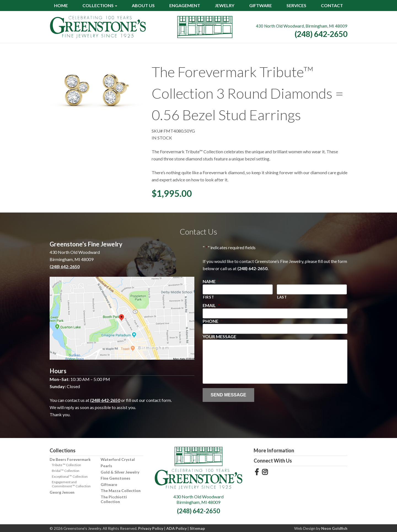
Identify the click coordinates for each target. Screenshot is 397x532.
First (208, 297)
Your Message (219, 336)
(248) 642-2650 (321, 34)
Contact (332, 5)
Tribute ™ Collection (66, 465)
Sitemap (197, 528)
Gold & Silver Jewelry (120, 472)
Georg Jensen (62, 492)
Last (282, 297)
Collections (98, 5)
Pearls (106, 466)
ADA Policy (176, 528)
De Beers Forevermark (70, 459)
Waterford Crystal (118, 459)
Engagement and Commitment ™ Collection (71, 484)
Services (296, 5)
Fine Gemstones (116, 478)
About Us (143, 5)
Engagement (185, 5)
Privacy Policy (151, 528)
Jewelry (225, 5)
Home (61, 5)
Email (211, 305)
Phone (213, 321)
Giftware (261, 5)
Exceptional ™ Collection (70, 476)
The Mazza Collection (121, 491)
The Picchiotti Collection (114, 499)
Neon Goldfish (334, 528)
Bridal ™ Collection (66, 471)
